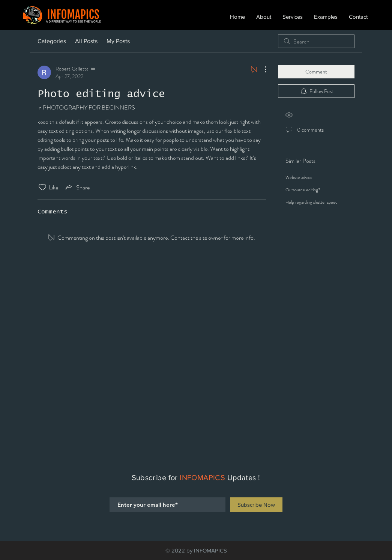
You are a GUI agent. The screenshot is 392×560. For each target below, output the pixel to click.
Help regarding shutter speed (312, 202)
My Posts (118, 41)
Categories (52, 41)
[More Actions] (261, 69)
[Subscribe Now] (256, 505)
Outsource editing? (303, 190)
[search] (316, 41)
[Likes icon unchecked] (42, 187)
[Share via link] (77, 187)
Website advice (299, 177)
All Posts (86, 41)
